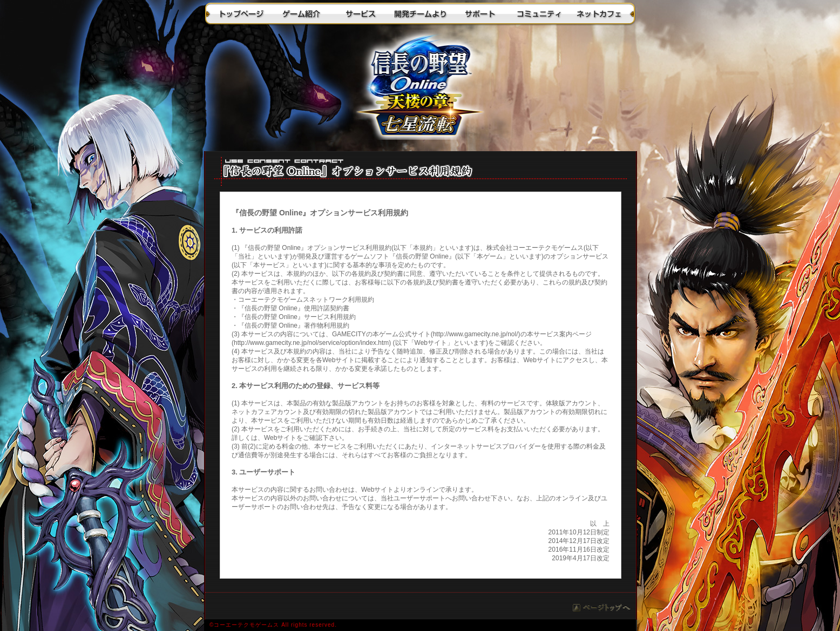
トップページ (242, 13)
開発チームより (420, 13)
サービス (361, 13)
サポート (479, 13)
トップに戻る (420, 89)
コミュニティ (539, 13)
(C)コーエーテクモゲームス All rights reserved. (420, 625)
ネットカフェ (598, 13)
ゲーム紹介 (301, 13)
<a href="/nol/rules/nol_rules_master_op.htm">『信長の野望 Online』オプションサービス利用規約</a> (421, 391)
